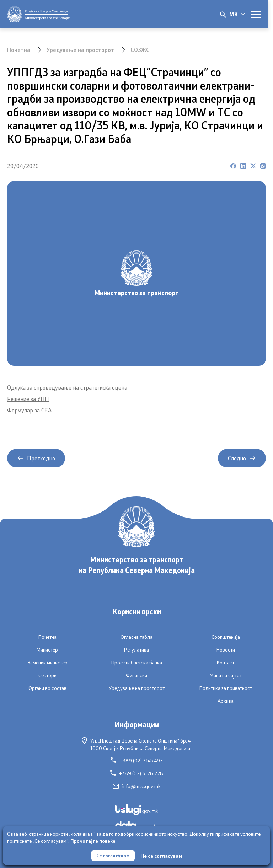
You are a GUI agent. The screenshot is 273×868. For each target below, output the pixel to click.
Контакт (226, 663)
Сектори (47, 675)
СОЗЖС (140, 50)
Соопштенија (226, 637)
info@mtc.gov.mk (137, 786)
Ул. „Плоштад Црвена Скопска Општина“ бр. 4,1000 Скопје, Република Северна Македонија (137, 744)
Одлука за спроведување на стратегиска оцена (67, 387)
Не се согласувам (162, 855)
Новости (226, 650)
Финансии (136, 675)
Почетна (19, 50)
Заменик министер (47, 663)
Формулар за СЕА (29, 410)
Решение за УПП (28, 399)
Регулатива (136, 650)
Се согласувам (113, 855)
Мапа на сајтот (226, 675)
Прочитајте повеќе (93, 840)
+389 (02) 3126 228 (137, 773)
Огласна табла (136, 637)
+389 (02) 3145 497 (137, 761)
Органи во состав (47, 688)
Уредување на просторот (80, 50)
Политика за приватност (226, 688)
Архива (226, 701)
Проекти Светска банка (137, 663)
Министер (47, 650)
